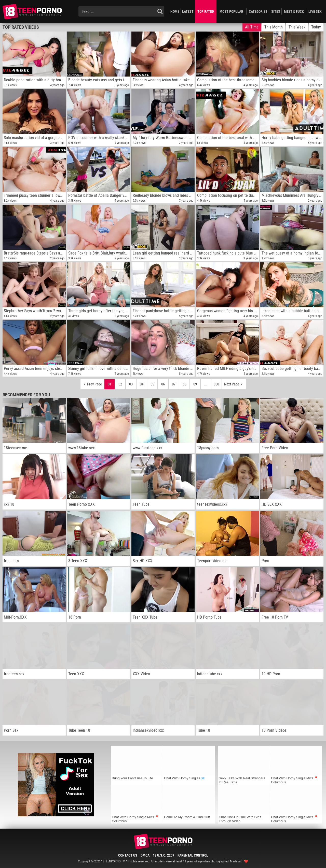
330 (216, 384)
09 (195, 384)
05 (152, 384)
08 (184, 384)
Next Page (234, 383)
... (206, 384)
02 (120, 384)
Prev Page (92, 383)
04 (142, 384)
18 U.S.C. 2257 (164, 855)
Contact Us (128, 855)
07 (174, 384)
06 (163, 384)
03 (131, 384)
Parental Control (193, 855)
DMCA (145, 855)
